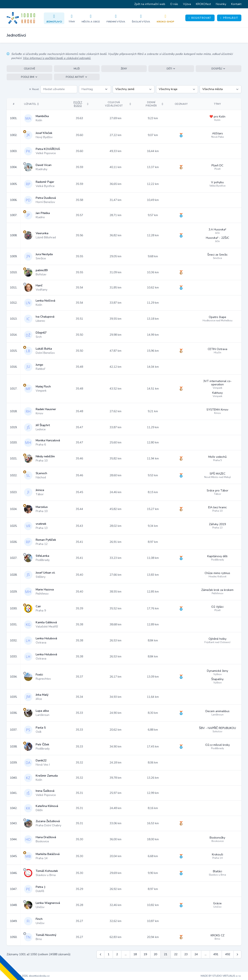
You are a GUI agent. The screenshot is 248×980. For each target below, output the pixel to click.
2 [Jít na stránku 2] (117, 954)
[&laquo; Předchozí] (100, 954)
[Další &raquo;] (237, 954)
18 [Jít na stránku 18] (135, 954)
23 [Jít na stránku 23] (186, 954)
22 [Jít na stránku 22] (176, 954)
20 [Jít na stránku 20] (155, 954)
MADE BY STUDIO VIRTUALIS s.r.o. (221, 976)
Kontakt (236, 4)
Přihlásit (229, 18)
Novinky (221, 4)
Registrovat (200, 18)
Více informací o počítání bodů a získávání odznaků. (57, 58)
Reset (34, 89)
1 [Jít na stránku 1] (109, 954)
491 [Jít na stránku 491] (216, 954)
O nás (174, 4)
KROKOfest (203, 4)
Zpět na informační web (150, 4)
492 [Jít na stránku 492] (228, 954)
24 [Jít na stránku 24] (196, 954)
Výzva (187, 4)
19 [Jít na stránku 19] (145, 954)
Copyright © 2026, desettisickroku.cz (28, 976)
